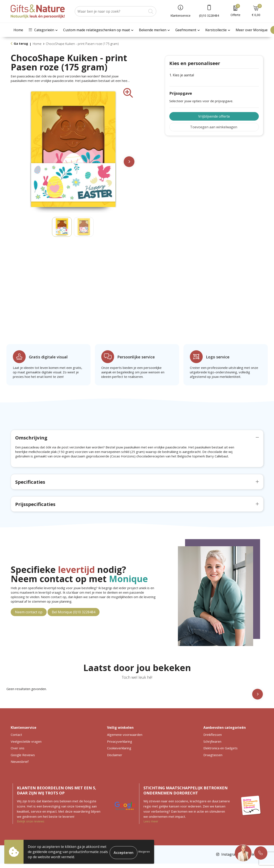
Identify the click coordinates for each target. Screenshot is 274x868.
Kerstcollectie (216, 30)
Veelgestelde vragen (26, 746)
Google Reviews (23, 759)
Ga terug (21, 43)
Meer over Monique (252, 30)
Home (18, 30)
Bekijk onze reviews (31, 826)
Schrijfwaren (212, 746)
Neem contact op (29, 617)
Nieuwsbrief (20, 766)
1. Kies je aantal (182, 75)
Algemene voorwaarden (125, 739)
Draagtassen (213, 759)
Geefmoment (186, 30)
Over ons (18, 753)
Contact (16, 739)
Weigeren (144, 852)
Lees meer (151, 826)
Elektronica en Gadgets (220, 753)
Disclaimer (115, 759)
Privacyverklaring (120, 746)
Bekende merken (153, 30)
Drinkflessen (213, 739)
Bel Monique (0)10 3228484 (74, 617)
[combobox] (111, 11)
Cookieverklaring (119, 753)
